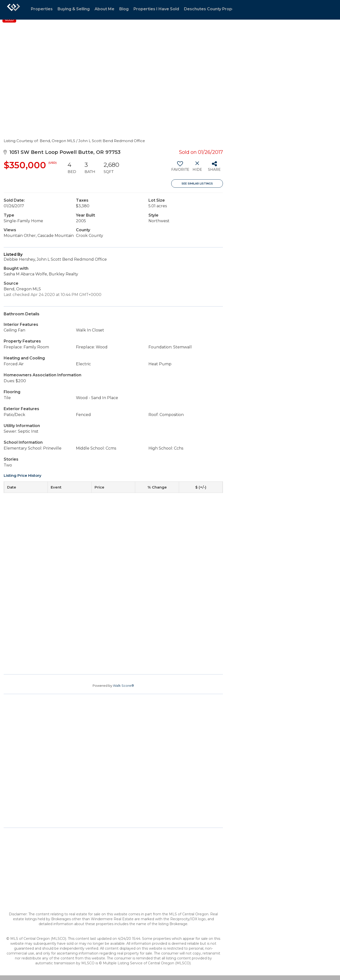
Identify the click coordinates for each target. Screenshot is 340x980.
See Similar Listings (197, 184)
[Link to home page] (13, 10)
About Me (104, 9)
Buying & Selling (74, 9)
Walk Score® (123, 686)
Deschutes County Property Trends (220, 9)
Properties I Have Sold (156, 9)
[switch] (180, 168)
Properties (42, 9)
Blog (124, 9)
